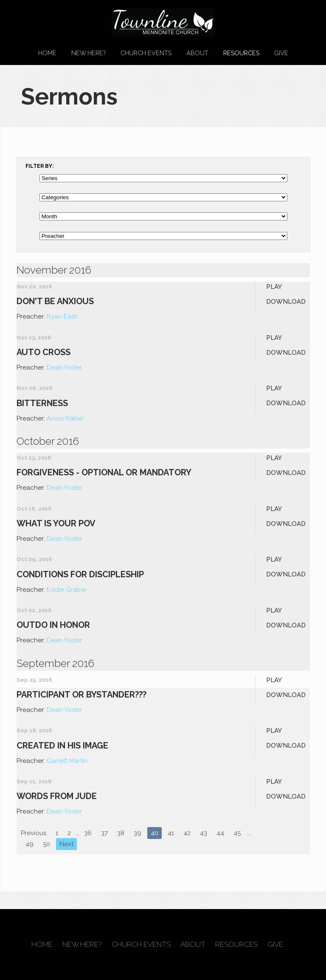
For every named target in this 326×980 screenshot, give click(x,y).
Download (286, 302)
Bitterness (42, 403)
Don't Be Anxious (55, 301)
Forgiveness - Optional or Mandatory (104, 472)
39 (138, 833)
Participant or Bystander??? (81, 695)
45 (237, 833)
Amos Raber (65, 418)
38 (121, 833)
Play (274, 287)
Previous (34, 833)
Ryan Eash (62, 316)
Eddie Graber (67, 590)
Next (66, 844)
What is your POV (56, 523)
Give (281, 53)
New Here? (89, 53)
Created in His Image (62, 746)
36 (88, 833)
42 (187, 833)
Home (47, 53)
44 (220, 833)
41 (171, 833)
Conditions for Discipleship (80, 574)
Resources (241, 53)
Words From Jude (57, 796)
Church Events (146, 53)
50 (46, 844)
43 (204, 833)
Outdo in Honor (53, 625)
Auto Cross (44, 352)
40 (155, 833)
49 (30, 844)
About (197, 53)
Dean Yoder (64, 367)
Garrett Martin (67, 761)
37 (104, 833)
